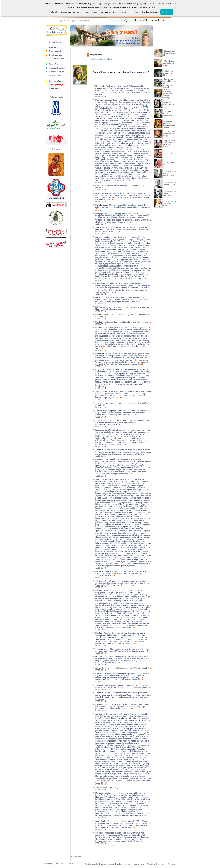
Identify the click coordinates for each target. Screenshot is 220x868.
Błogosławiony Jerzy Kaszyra (170, 183)
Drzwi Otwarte (55, 64)
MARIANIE (168, 154)
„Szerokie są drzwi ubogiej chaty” (169, 63)
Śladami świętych (56, 72)
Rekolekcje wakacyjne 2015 (168, 73)
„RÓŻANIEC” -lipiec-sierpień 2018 (169, 53)
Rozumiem (167, 12)
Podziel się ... (138, 864)
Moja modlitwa (55, 76)
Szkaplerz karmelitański (169, 103)
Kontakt (161, 864)
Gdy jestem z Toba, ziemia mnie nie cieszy (169, 144)
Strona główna (55, 42)
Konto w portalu (91, 864)
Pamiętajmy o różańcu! (169, 164)
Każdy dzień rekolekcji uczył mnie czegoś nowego (169, 93)
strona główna (77, 856)
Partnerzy (172, 864)
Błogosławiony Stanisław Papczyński (170, 203)
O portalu (151, 864)
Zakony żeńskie (107, 864)
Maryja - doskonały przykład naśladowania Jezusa (169, 124)
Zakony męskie (124, 864)
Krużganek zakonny (57, 68)
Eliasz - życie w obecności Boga (169, 134)
